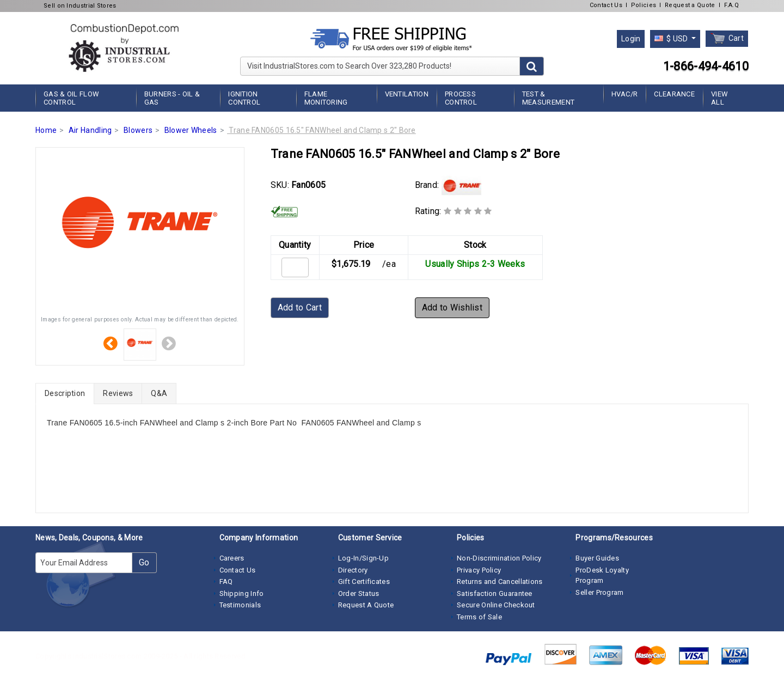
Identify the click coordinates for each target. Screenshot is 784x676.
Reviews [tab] (118, 393)
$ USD (672, 39)
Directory (353, 570)
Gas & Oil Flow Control (71, 98)
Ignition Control (244, 98)
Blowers (138, 130)
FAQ (226, 581)
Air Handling (90, 130)
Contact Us (606, 5)
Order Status (359, 593)
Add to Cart (300, 307)
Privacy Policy (479, 570)
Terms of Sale (479, 617)
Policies (644, 5)
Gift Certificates (364, 581)
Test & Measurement (548, 98)
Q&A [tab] (159, 393)
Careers (232, 558)
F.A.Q (732, 5)
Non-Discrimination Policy (499, 558)
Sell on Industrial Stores (80, 6)
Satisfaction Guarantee (495, 593)
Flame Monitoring (326, 98)
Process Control (461, 98)
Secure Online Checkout (496, 605)
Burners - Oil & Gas (172, 98)
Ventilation (407, 94)
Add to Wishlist (452, 307)
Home (46, 130)
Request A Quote (366, 605)
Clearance (674, 94)
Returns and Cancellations (500, 581)
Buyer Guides (597, 558)
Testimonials (240, 605)
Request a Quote (690, 5)
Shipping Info (242, 593)
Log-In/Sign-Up (363, 558)
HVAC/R (625, 94)
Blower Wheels (191, 130)
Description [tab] (65, 393)
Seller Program (599, 592)
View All (719, 98)
